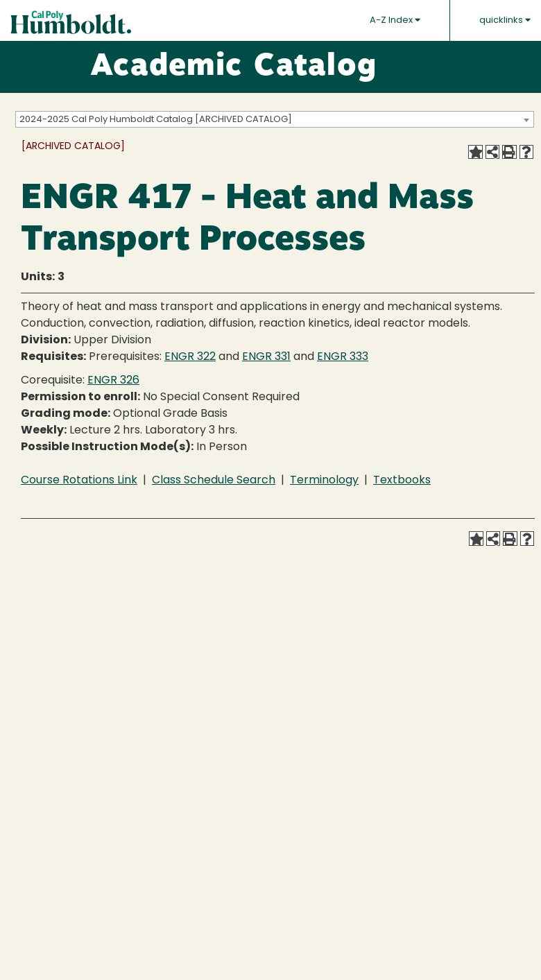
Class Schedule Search (214, 481)
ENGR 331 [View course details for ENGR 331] (266, 357)
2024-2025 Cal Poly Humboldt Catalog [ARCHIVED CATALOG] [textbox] (156, 120)
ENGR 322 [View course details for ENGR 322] (190, 357)
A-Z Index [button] (395, 20)
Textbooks (402, 481)
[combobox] (275, 119)
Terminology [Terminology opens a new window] (324, 481)
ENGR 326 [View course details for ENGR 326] (113, 381)
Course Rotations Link (79, 481)
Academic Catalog (233, 67)
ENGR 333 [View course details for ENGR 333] (343, 357)
